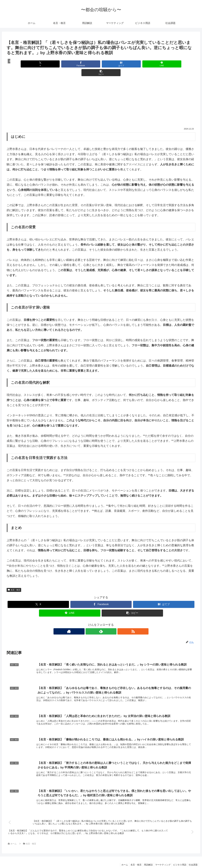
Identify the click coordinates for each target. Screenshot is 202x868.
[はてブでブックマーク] (101, 64)
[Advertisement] (101, 95)
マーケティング (161, 858)
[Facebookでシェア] (69, 64)
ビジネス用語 (178, 858)
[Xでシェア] (37, 64)
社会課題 (193, 858)
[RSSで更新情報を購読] (108, 623)
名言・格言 (14, 581)
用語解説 (145, 858)
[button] (164, 64)
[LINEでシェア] (133, 64)
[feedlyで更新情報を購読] (101, 623)
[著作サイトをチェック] (94, 623)
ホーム (120, 858)
